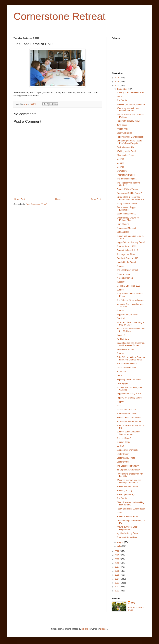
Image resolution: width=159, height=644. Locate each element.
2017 (117, 567)
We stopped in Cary (126, 494)
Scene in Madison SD (126, 214)
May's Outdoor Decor (126, 410)
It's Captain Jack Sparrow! (128, 470)
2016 (117, 571)
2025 (117, 78)
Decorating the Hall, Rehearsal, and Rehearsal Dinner (131, 344)
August (121, 542)
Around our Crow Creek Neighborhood (127, 528)
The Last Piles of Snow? (128, 466)
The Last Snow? (124, 438)
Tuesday (121, 282)
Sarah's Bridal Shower (127, 364)
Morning (120, 163)
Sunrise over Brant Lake (128, 450)
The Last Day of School (127, 270)
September (122, 89)
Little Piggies (122, 383)
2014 (117, 579)
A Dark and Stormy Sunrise (129, 421)
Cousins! (121, 318)
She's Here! (122, 171)
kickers (85, 629)
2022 (117, 551)
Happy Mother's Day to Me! (129, 394)
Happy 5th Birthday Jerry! (128, 121)
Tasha (119, 96)
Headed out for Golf (126, 349)
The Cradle (122, 100)
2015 (117, 575)
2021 (117, 555)
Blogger (104, 629)
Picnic (119, 513)
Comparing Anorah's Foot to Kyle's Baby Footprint (129, 142)
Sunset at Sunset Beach (128, 517)
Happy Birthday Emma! (127, 314)
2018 (117, 563)
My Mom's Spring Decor (128, 533)
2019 (117, 559)
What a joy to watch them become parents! (128, 110)
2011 (117, 591)
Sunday (120, 310)
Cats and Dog (123, 232)
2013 (117, 583)
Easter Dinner (123, 462)
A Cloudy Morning (125, 278)
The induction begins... (127, 179)
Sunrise (120, 266)
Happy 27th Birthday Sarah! (129, 398)
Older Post (96, 199)
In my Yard (122, 372)
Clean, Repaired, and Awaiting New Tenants (130, 504)
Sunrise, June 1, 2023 (127, 246)
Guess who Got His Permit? (129, 193)
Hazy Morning (123, 224)
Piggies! (120, 402)
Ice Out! (120, 446)
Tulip (119, 406)
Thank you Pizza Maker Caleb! (130, 92)
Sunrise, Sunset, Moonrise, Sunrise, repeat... (129, 433)
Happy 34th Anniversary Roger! (131, 242)
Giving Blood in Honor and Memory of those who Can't (130, 198)
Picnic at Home (124, 274)
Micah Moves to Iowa (126, 368)
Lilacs (119, 375)
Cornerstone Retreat (60, 16)
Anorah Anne (123, 129)
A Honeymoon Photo (126, 254)
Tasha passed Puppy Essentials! (126, 209)
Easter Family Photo (126, 458)
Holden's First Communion (129, 418)
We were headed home (127, 487)
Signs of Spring (124, 442)
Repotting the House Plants (129, 380)
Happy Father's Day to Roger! (130, 137)
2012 (117, 587)
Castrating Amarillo (125, 147)
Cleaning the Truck (125, 155)
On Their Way (123, 339)
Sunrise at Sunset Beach (128, 537)
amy (133, 603)
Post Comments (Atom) (36, 204)
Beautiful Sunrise (124, 133)
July (119, 546)
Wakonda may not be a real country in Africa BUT (129, 481)
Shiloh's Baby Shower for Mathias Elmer (128, 219)
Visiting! (120, 159)
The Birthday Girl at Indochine (130, 300)
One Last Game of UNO (128, 258)
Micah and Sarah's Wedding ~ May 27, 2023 (130, 324)
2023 (117, 86)
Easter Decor (123, 454)
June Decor (122, 125)
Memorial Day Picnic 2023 (128, 286)
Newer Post (20, 199)
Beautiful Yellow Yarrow (127, 189)
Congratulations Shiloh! (127, 250)
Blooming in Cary (124, 491)
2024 (117, 82)
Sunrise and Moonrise (127, 414)
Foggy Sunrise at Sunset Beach (131, 509)
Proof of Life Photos (126, 175)
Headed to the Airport (126, 262)
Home (58, 199)
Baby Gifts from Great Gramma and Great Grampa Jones (131, 358)
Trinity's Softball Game (127, 203)
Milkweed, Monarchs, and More (131, 104)
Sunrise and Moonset (126, 228)
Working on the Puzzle (127, 151)
